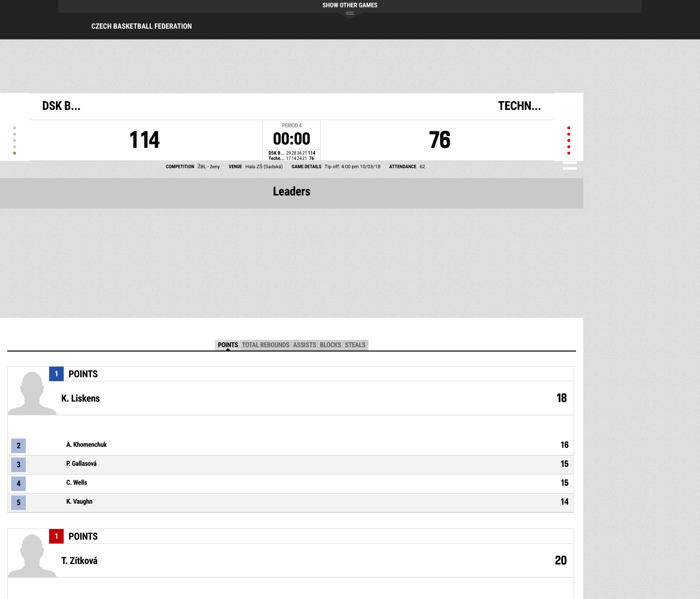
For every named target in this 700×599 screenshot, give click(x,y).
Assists (305, 345)
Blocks (330, 345)
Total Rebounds (265, 345)
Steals (355, 345)
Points (228, 345)
